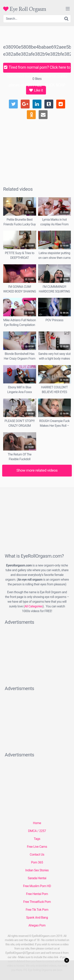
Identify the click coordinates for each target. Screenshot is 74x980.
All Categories (34, 606)
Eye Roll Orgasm (25, 9)
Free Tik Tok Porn (37, 910)
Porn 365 (37, 862)
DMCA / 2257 (37, 831)
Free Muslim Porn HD (37, 886)
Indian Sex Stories (37, 870)
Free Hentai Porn (37, 894)
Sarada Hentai (37, 878)
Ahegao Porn (37, 925)
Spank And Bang (37, 918)
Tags (37, 839)
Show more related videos (37, 470)
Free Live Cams (37, 847)
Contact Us (37, 855)
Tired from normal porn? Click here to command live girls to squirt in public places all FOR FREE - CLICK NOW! (37, 69)
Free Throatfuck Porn (37, 902)
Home (37, 823)
